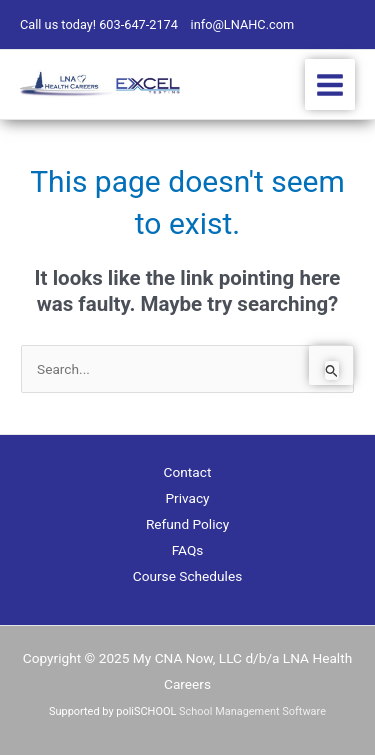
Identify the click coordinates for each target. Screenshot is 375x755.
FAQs (188, 550)
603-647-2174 (138, 24)
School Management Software (252, 711)
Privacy (187, 498)
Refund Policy (187, 524)
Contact (188, 472)
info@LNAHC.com (243, 24)
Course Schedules (188, 576)
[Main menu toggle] (330, 84)
